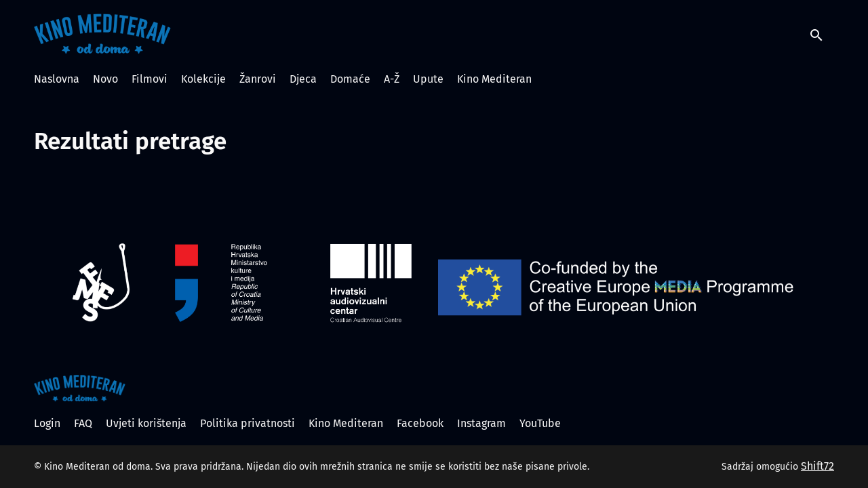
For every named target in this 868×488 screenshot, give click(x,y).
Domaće (350, 79)
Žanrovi (258, 79)
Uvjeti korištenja (146, 423)
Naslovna (57, 79)
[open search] (822, 34)
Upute (428, 79)
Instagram (481, 423)
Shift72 (817, 466)
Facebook (420, 423)
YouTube (540, 423)
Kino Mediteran (494, 79)
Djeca (303, 79)
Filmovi (150, 79)
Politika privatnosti (248, 423)
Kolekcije (203, 79)
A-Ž (392, 79)
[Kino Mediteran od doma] (80, 388)
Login (47, 423)
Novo (105, 79)
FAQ (83, 423)
